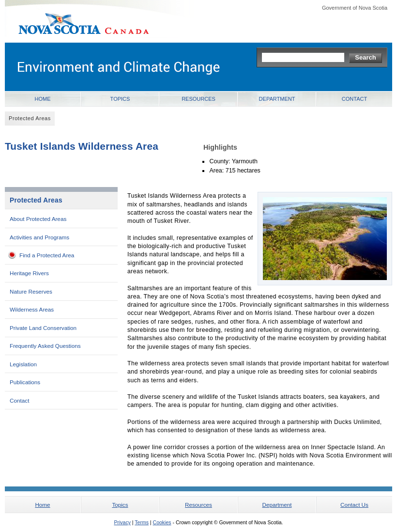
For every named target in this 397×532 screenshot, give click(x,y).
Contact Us (354, 505)
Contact (354, 99)
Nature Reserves (31, 291)
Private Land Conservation (43, 328)
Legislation (23, 364)
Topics (120, 99)
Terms (142, 522)
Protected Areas (36, 200)
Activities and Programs (39, 237)
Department (277, 99)
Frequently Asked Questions (45, 346)
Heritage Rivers (29, 273)
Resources (198, 99)
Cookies (162, 522)
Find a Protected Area (47, 255)
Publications (25, 382)
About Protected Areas (38, 219)
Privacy (122, 522)
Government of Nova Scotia (355, 8)
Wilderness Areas (32, 309)
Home (43, 99)
